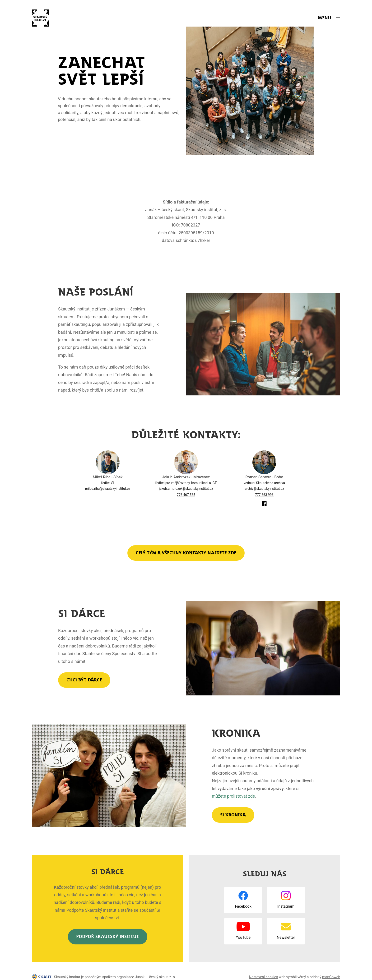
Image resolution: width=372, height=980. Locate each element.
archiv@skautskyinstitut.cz (264, 489)
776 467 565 (186, 495)
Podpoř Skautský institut (108, 937)
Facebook (243, 906)
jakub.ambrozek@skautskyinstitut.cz (186, 489)
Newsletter (286, 937)
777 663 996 (264, 495)
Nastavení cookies (263, 977)
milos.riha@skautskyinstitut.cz (108, 489)
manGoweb (331, 977)
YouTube (243, 937)
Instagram (286, 906)
